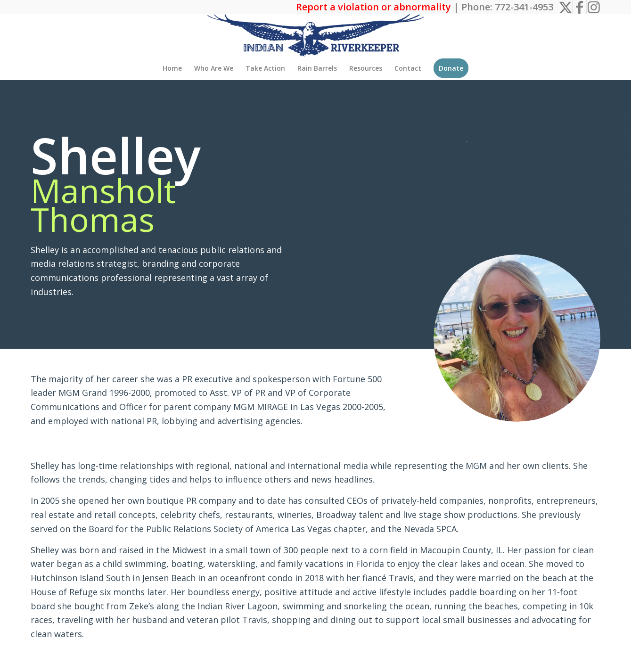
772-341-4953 (524, 7)
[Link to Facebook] (579, 7)
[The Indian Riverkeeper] (316, 35)
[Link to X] (565, 7)
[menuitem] (172, 68)
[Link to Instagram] (594, 7)
